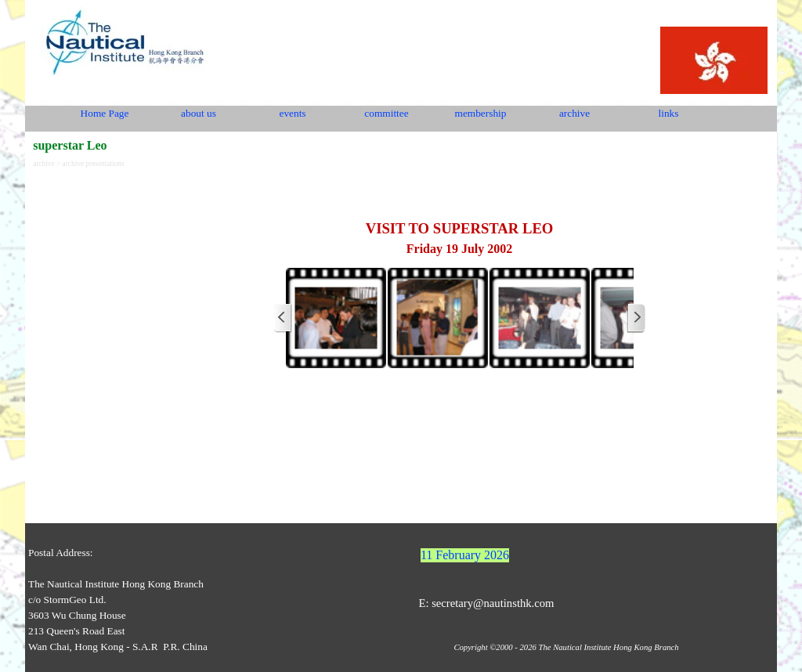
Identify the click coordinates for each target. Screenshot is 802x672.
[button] (336, 318)
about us (199, 113)
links (669, 113)
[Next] (636, 318)
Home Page (105, 113)
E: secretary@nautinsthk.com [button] (486, 603)
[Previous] (283, 318)
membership (481, 113)
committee (386, 113)
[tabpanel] (459, 216)
